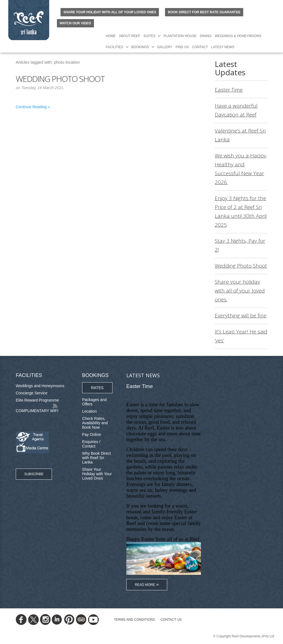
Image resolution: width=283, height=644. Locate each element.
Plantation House (180, 36)
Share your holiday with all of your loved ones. (240, 291)
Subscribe (34, 474)
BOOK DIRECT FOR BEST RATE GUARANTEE (204, 12)
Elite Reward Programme (37, 400)
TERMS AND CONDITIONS (134, 620)
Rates (97, 388)
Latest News (223, 47)
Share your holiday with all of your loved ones (110, 12)
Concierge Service (32, 393)
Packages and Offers (94, 402)
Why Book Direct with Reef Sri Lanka (96, 458)
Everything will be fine (241, 315)
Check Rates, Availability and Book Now (95, 423)
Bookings (140, 47)
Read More (145, 585)
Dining (206, 36)
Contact (200, 47)
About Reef (130, 36)
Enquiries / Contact (91, 444)
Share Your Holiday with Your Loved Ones (97, 474)
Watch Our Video (75, 23)
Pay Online (91, 434)
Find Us (182, 47)
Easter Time (229, 90)
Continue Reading (31, 107)
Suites (149, 36)
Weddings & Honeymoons (238, 36)
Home (111, 36)
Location (89, 411)
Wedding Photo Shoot (60, 79)
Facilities (115, 47)
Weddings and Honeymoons (40, 386)
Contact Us (171, 620)
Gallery (165, 47)
